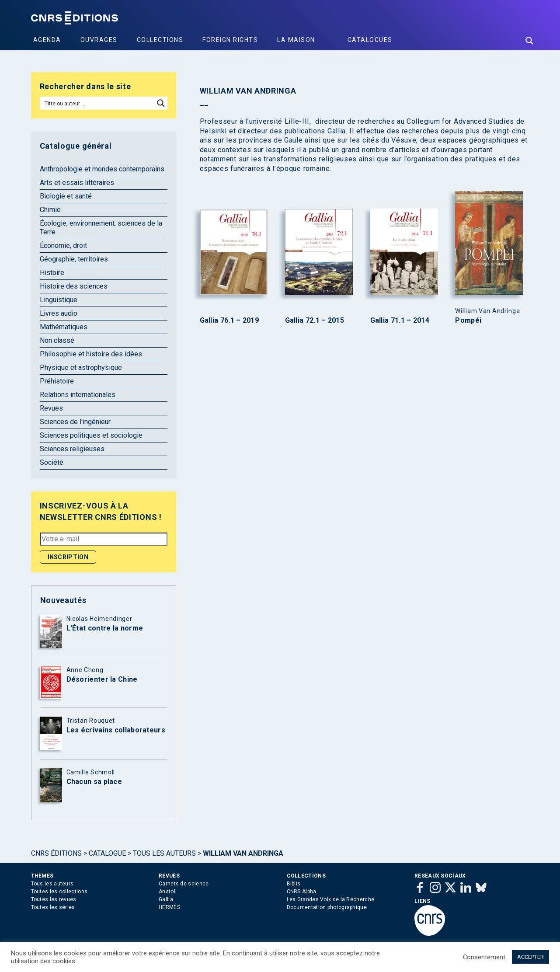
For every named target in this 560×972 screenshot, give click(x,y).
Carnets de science (184, 884)
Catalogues (370, 40)
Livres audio (59, 313)
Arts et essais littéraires (77, 183)
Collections (160, 40)
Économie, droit (63, 246)
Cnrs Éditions (56, 853)
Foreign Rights (230, 40)
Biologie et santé (66, 196)
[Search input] (98, 103)
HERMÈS (169, 907)
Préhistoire (57, 381)
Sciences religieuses (72, 449)
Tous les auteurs (164, 853)
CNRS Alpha (302, 892)
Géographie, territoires (74, 259)
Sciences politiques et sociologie (91, 435)
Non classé (57, 340)
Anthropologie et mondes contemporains (102, 169)
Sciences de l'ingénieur (75, 422)
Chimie (50, 210)
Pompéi (468, 321)
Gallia (166, 899)
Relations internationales (78, 395)
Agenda (47, 40)
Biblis (294, 884)
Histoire (52, 273)
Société (52, 462)
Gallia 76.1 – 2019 (229, 321)
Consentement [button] (484, 957)
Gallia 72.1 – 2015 (315, 321)
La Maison (296, 40)
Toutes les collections (59, 892)
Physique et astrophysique (81, 368)
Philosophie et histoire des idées (91, 354)
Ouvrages (99, 40)
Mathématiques (64, 327)
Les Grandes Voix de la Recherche (331, 899)
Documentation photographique (327, 907)
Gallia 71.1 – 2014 (400, 321)
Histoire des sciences (74, 286)
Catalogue (107, 853)
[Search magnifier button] (529, 41)
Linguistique (59, 300)
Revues (51, 408)
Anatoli (168, 892)
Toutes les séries (53, 907)
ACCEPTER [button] (530, 957)
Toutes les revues (54, 899)
